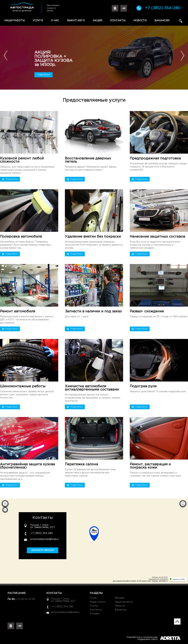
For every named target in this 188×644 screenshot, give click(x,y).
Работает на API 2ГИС (160, 577)
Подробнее (44, 75)
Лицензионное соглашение (158, 579)
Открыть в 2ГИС (179, 579)
